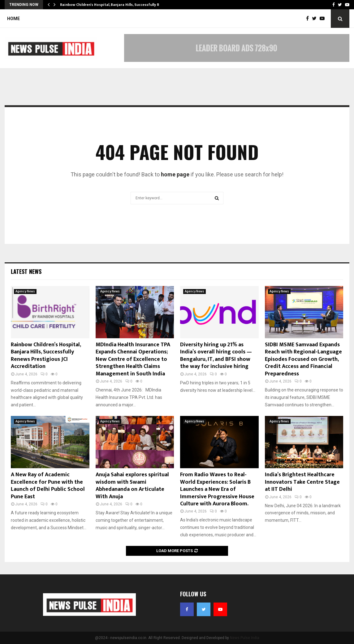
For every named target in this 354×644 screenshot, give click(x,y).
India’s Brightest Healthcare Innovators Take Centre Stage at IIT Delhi (302, 482)
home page (175, 174)
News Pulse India (245, 638)
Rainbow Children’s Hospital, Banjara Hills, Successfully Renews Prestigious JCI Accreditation (46, 356)
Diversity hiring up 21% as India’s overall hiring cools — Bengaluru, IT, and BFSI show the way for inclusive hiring (216, 356)
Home (13, 19)
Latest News (26, 271)
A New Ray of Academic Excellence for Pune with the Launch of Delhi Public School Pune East (48, 486)
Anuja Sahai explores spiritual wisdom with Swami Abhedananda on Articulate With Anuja (132, 486)
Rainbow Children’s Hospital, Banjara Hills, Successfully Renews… (117, 5)
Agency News (25, 291)
